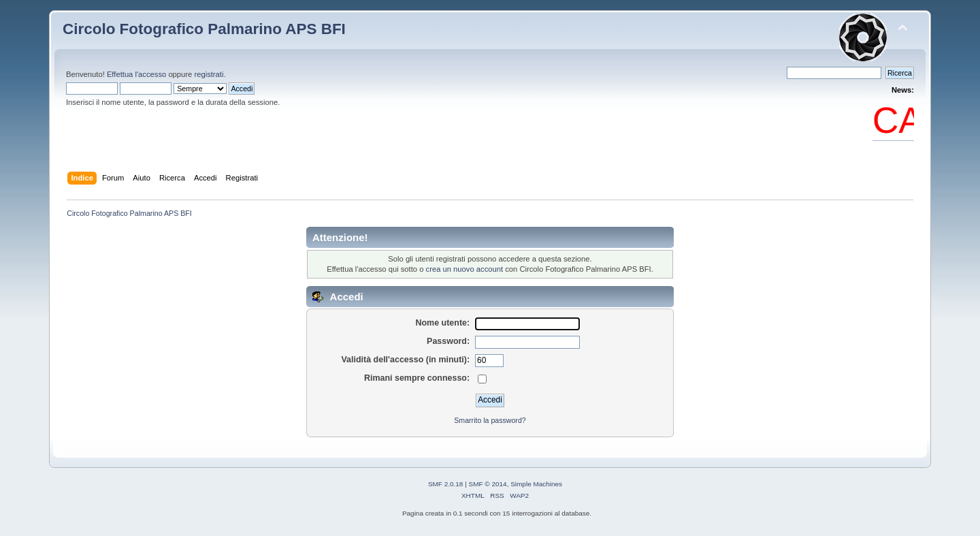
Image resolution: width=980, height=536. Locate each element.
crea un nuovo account (465, 269)
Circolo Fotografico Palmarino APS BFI (204, 29)
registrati (209, 74)
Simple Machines (536, 484)
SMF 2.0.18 (446, 484)
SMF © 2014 (488, 484)
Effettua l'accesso (136, 74)
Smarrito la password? (490, 420)
